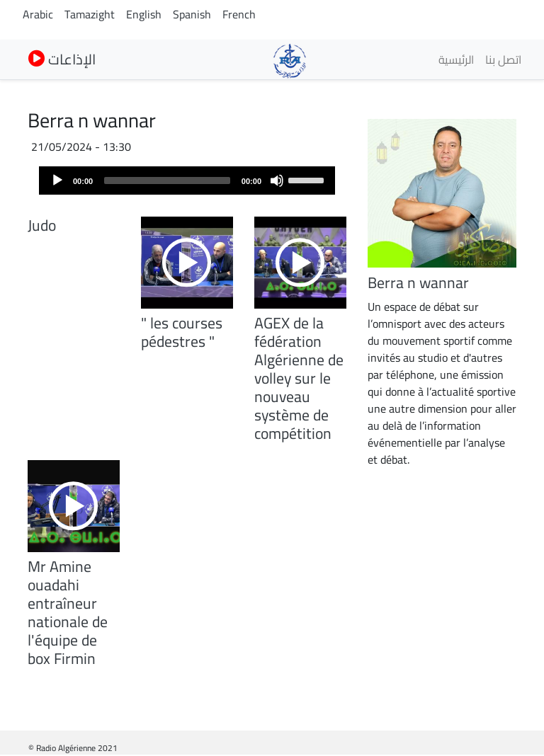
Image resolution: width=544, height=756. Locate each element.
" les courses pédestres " (182, 332)
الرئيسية (456, 59)
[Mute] (277, 181)
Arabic (38, 14)
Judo (42, 225)
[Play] (57, 181)
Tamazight (90, 14)
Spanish (192, 14)
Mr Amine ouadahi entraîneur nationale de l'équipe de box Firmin (68, 612)
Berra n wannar (418, 282)
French (239, 14)
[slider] (167, 181)
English (144, 14)
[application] (187, 181)
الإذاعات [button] (62, 59)
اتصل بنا (503, 59)
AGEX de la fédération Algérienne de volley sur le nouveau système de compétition (299, 378)
